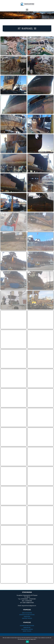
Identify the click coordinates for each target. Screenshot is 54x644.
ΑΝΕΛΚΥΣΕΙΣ (27, 617)
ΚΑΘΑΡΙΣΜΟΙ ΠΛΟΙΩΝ (27, 629)
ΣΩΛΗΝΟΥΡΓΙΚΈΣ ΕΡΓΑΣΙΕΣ (27, 626)
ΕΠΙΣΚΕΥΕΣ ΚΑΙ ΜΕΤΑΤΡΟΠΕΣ (27, 615)
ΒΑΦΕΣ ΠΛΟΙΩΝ (27, 631)
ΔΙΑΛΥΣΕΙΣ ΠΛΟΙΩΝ (27, 618)
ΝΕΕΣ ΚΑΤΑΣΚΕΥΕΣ (27, 613)
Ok (27, 642)
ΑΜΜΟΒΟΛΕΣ (27, 627)
